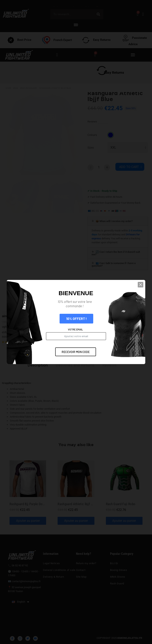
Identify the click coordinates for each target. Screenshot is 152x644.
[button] (141, 285)
